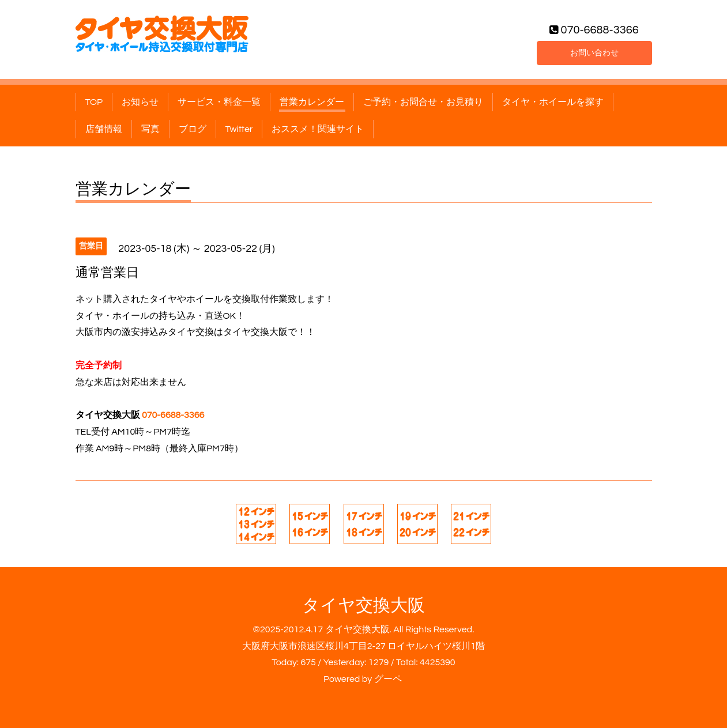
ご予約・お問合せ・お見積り (423, 102)
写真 (150, 129)
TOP (94, 102)
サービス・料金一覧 (219, 102)
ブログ (193, 129)
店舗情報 (104, 129)
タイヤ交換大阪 (363, 606)
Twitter (239, 129)
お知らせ (140, 102)
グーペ (388, 679)
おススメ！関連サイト (318, 129)
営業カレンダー (312, 102)
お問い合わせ (594, 51)
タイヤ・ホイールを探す (553, 102)
